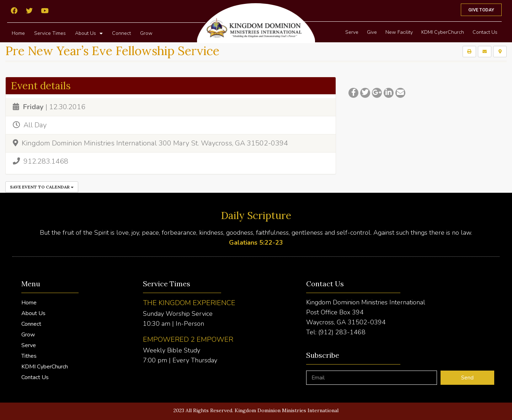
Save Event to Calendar (42, 187)
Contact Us (485, 32)
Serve (352, 32)
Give (372, 32)
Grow (146, 33)
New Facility (399, 32)
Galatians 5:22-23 (256, 243)
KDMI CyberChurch (443, 32)
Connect (121, 33)
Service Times (50, 33)
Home (18, 33)
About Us (89, 33)
